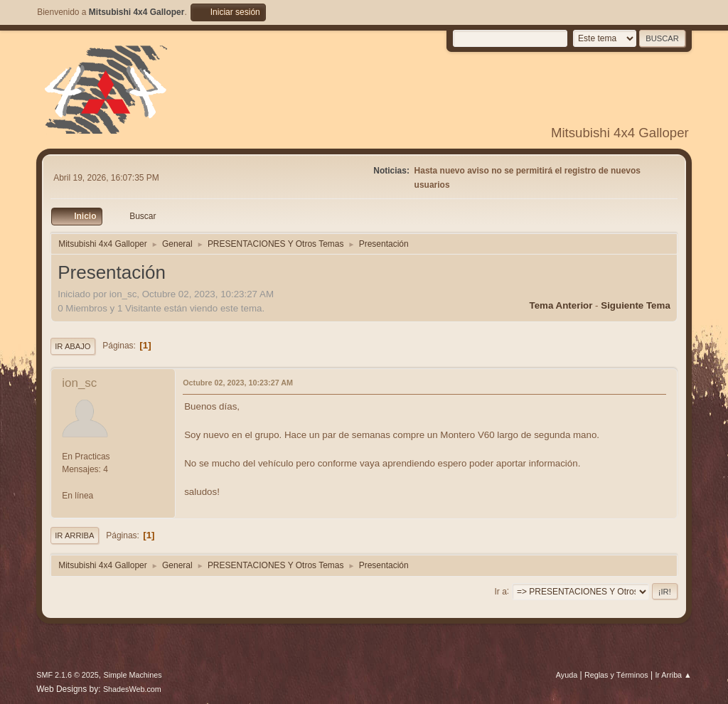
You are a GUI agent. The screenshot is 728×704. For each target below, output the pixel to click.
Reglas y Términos (616, 675)
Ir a (501, 591)
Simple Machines (133, 675)
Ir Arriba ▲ (673, 675)
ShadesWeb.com (132, 689)
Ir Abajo (73, 346)
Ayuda (567, 675)
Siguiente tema (636, 305)
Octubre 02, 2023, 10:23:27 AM (238, 383)
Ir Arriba (74, 535)
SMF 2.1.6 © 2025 (68, 675)
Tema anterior (561, 305)
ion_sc (79, 383)
